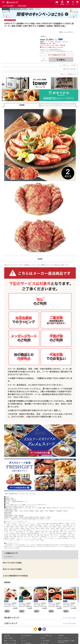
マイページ (24, 641)
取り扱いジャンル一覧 (10, 643)
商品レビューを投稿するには (68, 74)
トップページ (6, 9)
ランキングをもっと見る (69, 617)
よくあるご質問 (45, 641)
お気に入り (44, 61)
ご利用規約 (61, 636)
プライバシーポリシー (63, 638)
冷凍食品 (24, 9)
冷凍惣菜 (31, 9)
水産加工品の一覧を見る (69, 69)
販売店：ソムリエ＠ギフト (66, 32)
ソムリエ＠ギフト (9, 556)
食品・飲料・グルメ (16, 9)
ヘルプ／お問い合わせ (46, 636)
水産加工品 (38, 9)
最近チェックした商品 (10, 641)
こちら (33, 494)
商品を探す (7, 636)
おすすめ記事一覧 (26, 636)
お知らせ (43, 638)
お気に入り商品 (8, 638)
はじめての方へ (45, 643)
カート (23, 638)
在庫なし (7, 611)
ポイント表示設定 (26, 643)
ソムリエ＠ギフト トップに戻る (67, 65)
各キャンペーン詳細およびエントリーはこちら (53, 47)
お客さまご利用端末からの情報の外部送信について (66, 641)
